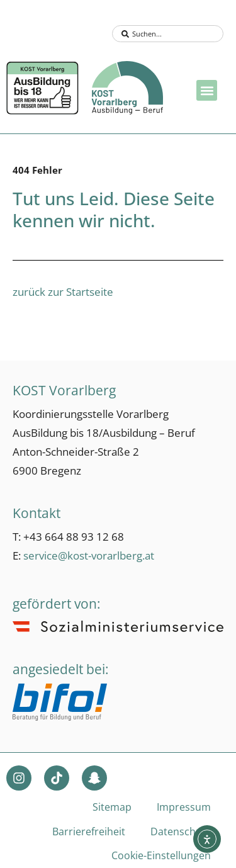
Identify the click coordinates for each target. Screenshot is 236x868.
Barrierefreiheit (89, 831)
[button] (207, 90)
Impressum (184, 807)
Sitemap (112, 807)
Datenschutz (181, 831)
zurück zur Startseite (63, 292)
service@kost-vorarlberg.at (89, 555)
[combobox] (168, 34)
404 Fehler (37, 170)
